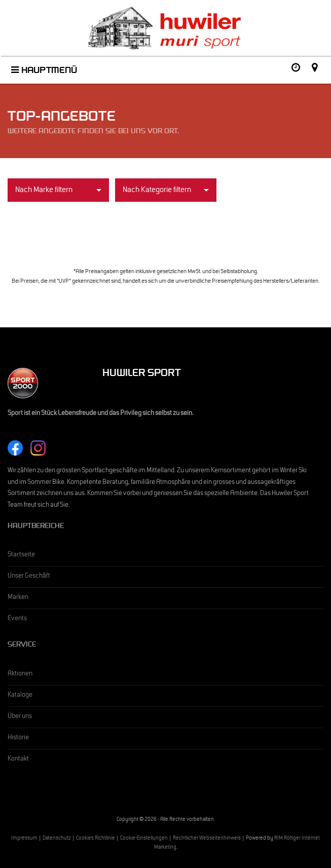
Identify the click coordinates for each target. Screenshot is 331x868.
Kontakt (18, 760)
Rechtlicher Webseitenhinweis (207, 839)
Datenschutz (57, 839)
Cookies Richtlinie (96, 839)
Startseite (21, 555)
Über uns (20, 717)
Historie (18, 738)
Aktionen (20, 674)
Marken (18, 598)
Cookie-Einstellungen (144, 839)
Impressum (24, 839)
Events (17, 619)
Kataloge (20, 696)
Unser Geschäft (29, 577)
